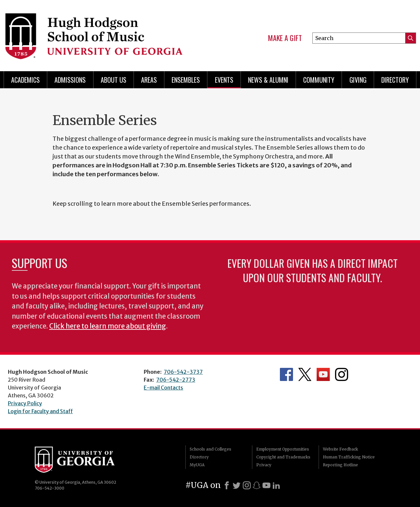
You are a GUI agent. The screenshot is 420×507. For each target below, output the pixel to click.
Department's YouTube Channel (323, 374)
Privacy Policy (25, 403)
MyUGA (197, 465)
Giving (358, 80)
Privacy (264, 465)
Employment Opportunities (283, 449)
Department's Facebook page (286, 374)
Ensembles (186, 80)
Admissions (70, 80)
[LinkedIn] (276, 485)
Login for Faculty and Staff (40, 411)
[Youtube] (266, 485)
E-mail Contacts (163, 388)
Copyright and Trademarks (283, 457)
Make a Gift (285, 38)
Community (319, 80)
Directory (395, 80)
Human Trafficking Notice (349, 457)
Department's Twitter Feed (305, 374)
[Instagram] (247, 485)
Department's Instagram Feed (342, 374)
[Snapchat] (257, 485)
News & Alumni (268, 80)
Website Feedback (340, 449)
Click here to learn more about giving (108, 326)
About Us (114, 80)
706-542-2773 (176, 380)
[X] (237, 485)
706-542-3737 (183, 372)
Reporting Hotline (340, 465)
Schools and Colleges (210, 449)
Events (224, 80)
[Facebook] (227, 485)
